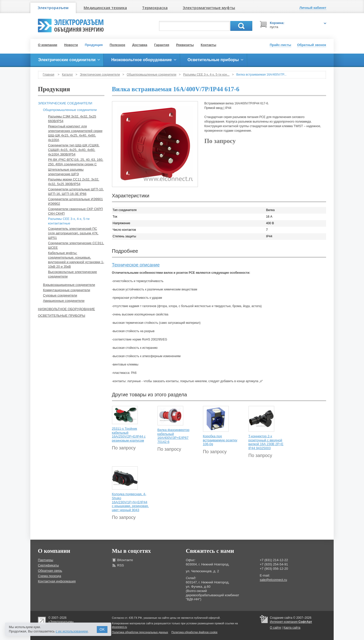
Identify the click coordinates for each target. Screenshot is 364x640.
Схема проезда (50, 576)
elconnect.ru (120, 627)
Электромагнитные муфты (209, 8)
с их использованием (72, 631)
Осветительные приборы (62, 316)
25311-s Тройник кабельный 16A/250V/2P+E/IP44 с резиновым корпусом (129, 435)
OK (102, 629)
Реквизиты (185, 45)
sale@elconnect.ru (274, 580)
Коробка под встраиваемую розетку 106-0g (220, 440)
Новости (71, 45)
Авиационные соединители (64, 301)
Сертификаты (48, 565)
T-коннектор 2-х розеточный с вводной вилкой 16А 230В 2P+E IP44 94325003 (266, 442)
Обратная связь (50, 571)
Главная (49, 75)
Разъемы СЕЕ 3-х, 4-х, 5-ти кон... (206, 75)
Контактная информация (57, 581)
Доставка (140, 45)
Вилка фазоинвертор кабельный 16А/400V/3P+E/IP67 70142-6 (174, 436)
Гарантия (162, 45)
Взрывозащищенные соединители (69, 285)
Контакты (208, 45)
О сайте (276, 628)
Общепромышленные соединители (151, 75)
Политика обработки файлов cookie (194, 632)
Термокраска (155, 8)
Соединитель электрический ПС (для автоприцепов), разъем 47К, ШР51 (73, 233)
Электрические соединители (100, 75)
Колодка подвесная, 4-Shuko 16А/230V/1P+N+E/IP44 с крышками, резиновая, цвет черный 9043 (130, 502)
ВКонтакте (125, 560)
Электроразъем (53, 8)
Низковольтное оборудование (66, 309)
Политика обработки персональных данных (140, 632)
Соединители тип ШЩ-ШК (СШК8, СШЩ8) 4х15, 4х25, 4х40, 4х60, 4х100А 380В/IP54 (74, 150)
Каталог (67, 75)
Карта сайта (292, 628)
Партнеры (45, 560)
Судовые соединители (60, 295)
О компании (48, 45)
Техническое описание (136, 265)
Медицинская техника (105, 8)
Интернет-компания (291, 622)
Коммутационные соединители (66, 290)
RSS (121, 565)
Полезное (118, 45)
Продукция (94, 45)
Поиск (241, 26)
